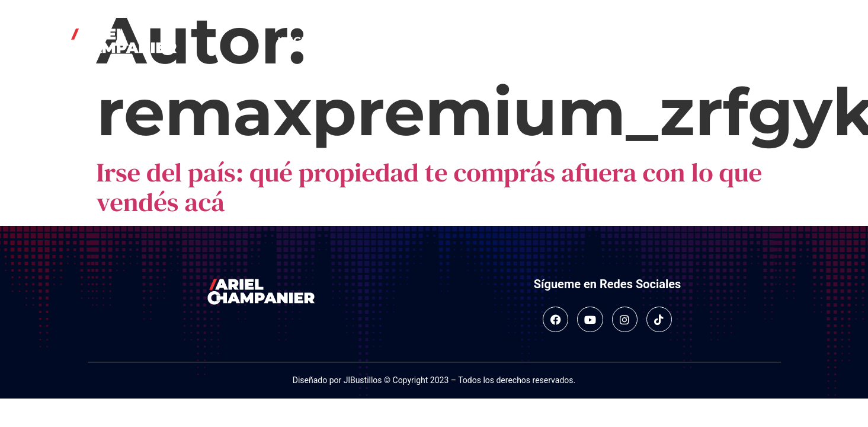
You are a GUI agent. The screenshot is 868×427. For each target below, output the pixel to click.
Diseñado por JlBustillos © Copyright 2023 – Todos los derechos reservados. (434, 380)
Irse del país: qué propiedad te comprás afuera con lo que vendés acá (430, 187)
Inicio (295, 41)
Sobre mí (359, 41)
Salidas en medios (462, 41)
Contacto (569, 41)
